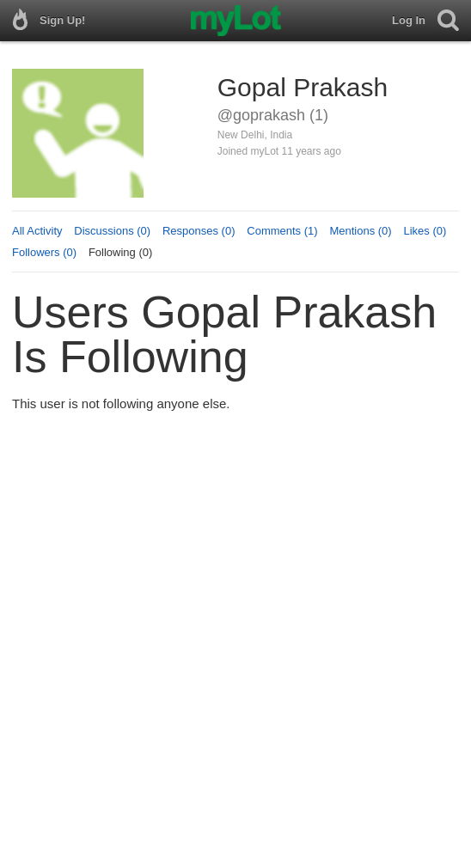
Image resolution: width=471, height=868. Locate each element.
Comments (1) (282, 231)
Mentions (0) (360, 231)
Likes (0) (425, 231)
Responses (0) (199, 231)
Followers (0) (44, 252)
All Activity (37, 231)
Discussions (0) (112, 231)
